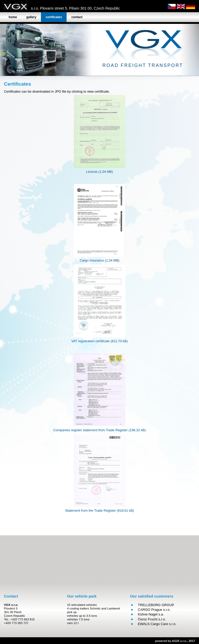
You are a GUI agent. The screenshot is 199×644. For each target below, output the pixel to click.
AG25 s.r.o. (179, 641)
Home (13, 17)
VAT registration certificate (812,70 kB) (99, 341)
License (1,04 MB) (99, 172)
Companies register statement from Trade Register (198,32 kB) (99, 430)
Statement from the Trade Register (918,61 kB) (99, 511)
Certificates (54, 17)
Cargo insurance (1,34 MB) (99, 260)
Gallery (31, 17)
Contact (77, 17)
